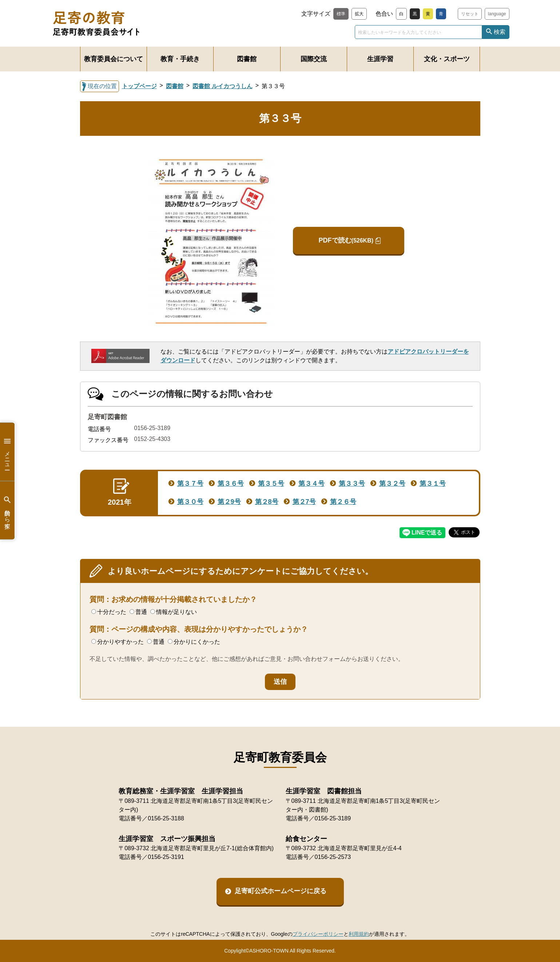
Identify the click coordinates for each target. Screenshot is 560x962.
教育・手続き (180, 59)
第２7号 (304, 502)
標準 (341, 14)
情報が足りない (174, 612)
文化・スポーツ (447, 59)
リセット (470, 14)
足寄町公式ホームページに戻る (281, 891)
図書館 (247, 59)
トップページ (139, 86)
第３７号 (190, 484)
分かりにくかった (194, 642)
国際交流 (314, 59)
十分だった (109, 612)
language (497, 14)
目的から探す (7, 510)
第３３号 (352, 484)
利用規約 (359, 934)
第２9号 (229, 502)
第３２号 (392, 484)
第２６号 (343, 502)
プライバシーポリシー (318, 934)
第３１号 (433, 484)
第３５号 (271, 484)
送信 (280, 682)
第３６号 (231, 484)
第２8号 (267, 502)
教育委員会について (114, 59)
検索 (500, 32)
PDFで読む (346, 240)
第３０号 (190, 502)
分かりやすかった (118, 642)
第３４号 (311, 484)
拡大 (359, 14)
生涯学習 (380, 59)
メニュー (7, 452)
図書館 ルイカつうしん (222, 86)
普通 (138, 612)
